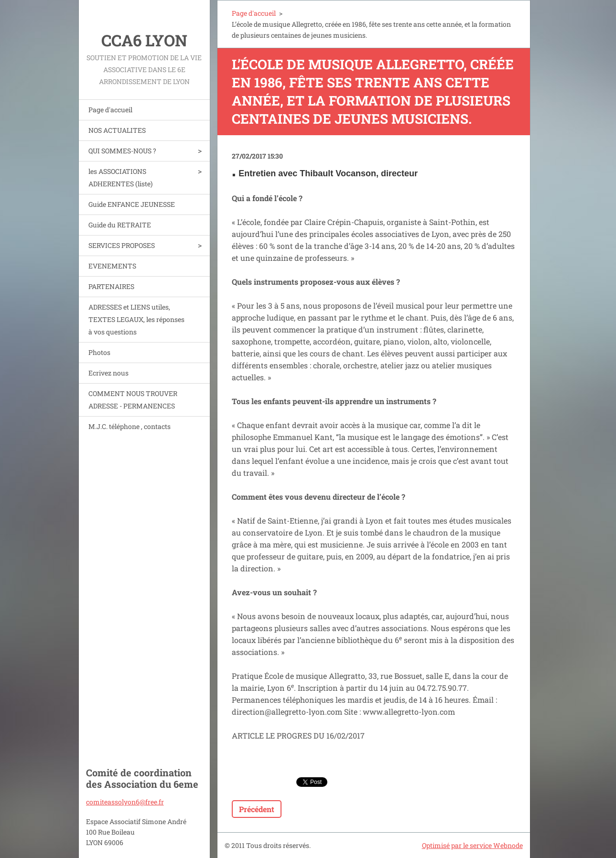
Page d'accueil (110, 110)
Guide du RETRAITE (120, 225)
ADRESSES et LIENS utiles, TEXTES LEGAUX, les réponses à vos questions (136, 319)
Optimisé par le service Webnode (472, 845)
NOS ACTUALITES (117, 130)
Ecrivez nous (108, 373)
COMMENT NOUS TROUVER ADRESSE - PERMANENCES (133, 400)
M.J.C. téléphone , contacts (130, 426)
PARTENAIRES (111, 286)
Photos (99, 352)
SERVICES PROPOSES (122, 245)
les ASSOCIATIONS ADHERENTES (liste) (120, 177)
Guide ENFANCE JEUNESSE (132, 204)
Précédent (257, 809)
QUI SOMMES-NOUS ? (122, 151)
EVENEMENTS (112, 266)
